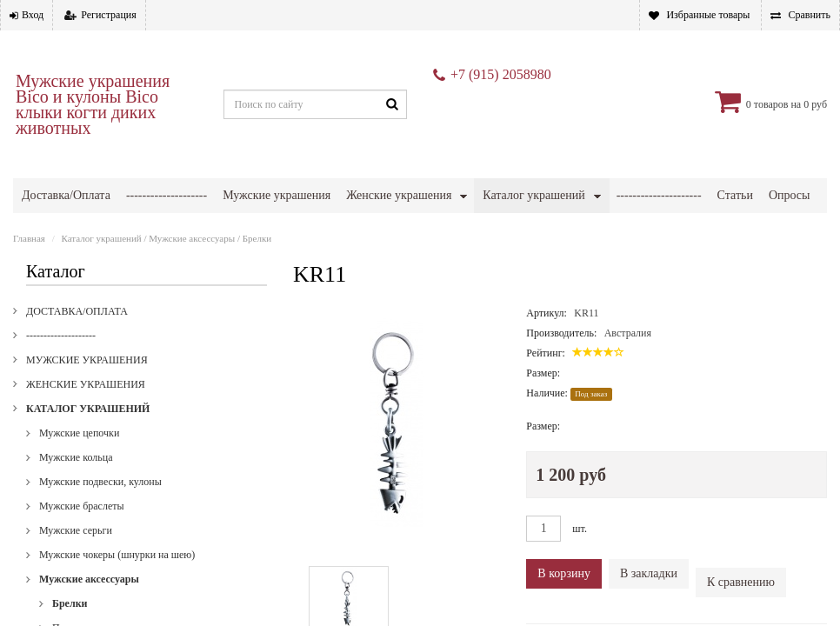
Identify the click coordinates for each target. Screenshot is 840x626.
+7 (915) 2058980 (501, 74)
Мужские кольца (76, 457)
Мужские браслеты (82, 506)
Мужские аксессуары (192, 238)
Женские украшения (399, 195)
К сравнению (741, 582)
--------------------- (659, 195)
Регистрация (109, 15)
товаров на (777, 104)
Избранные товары (708, 15)
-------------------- (167, 195)
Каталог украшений (533, 195)
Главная (29, 238)
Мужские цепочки (79, 433)
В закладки (649, 573)
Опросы (790, 195)
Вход (33, 15)
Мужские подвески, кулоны (100, 482)
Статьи (735, 195)
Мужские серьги (76, 530)
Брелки (257, 238)
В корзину (564, 573)
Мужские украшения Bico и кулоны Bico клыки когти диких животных (93, 104)
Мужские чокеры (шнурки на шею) (117, 555)
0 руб (815, 104)
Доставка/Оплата (66, 195)
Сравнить (809, 15)
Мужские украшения (277, 195)
